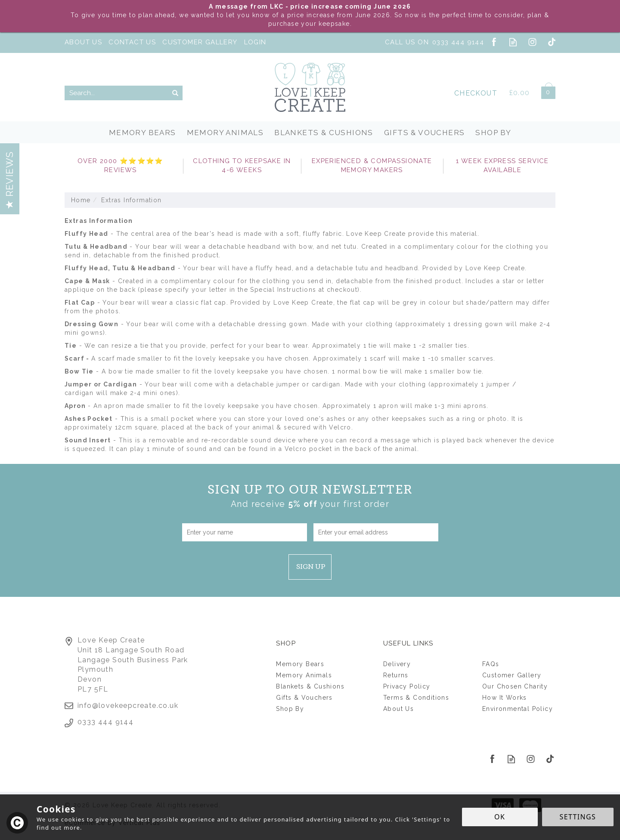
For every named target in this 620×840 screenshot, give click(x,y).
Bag (545, 91)
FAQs (491, 664)
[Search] (116, 93)
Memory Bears (300, 664)
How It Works (505, 698)
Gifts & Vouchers (304, 698)
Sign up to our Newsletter (310, 496)
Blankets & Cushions (310, 686)
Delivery (397, 664)
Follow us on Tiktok (552, 42)
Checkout (476, 93)
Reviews (9, 180)
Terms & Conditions (416, 698)
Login (255, 42)
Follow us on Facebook (494, 42)
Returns (396, 675)
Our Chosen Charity (515, 686)
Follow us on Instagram (532, 42)
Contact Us (132, 42)
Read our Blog (513, 42)
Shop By (290, 709)
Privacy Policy (407, 686)
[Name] (245, 532)
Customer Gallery (512, 675)
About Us (398, 709)
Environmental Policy (518, 709)
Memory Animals (304, 675)
